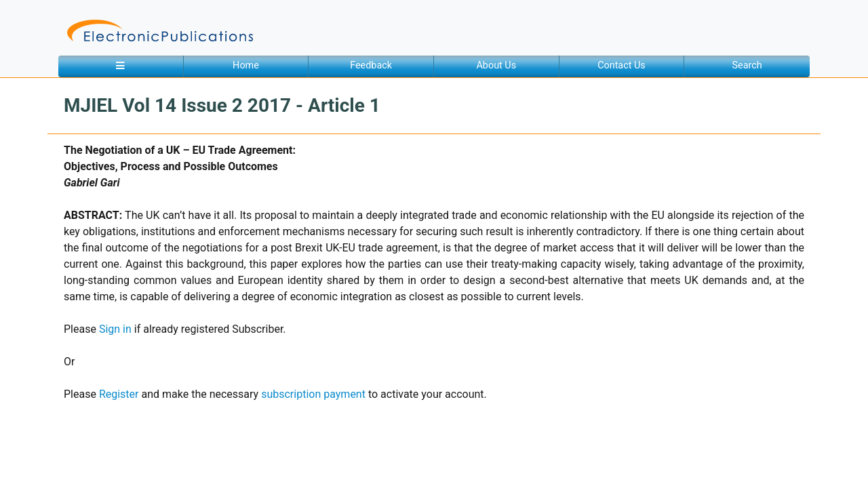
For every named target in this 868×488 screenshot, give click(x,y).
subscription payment (313, 394)
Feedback (371, 65)
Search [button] (747, 65)
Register (119, 394)
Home (246, 65)
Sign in (115, 329)
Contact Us (622, 65)
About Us (496, 65)
